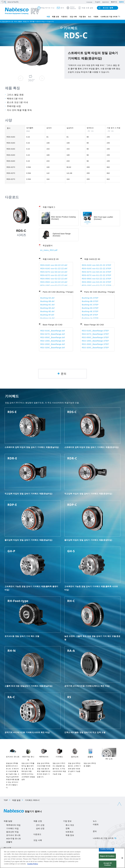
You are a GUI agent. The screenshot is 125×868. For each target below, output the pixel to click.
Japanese (106, 2)
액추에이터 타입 (13, 825)
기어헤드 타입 (12, 828)
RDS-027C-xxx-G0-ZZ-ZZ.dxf (54, 272)
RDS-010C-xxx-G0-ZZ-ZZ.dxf (54, 265)
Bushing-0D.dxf (47, 308)
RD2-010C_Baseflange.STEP (95, 331)
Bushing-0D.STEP (90, 308)
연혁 (68, 828)
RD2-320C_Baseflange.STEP (95, 348)
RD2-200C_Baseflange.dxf (53, 344)
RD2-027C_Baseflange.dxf (53, 334)
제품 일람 (16, 800)
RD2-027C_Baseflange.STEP (95, 334)
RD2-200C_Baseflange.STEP (95, 344)
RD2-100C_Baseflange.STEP (95, 341)
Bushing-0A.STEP (90, 298)
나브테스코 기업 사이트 (109, 17)
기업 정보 (82, 17)
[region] (62, 858)
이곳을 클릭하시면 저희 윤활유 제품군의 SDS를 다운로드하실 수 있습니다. (27, 22)
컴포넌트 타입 (12, 832)
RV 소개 (7, 848)
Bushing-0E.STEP (90, 311)
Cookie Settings (106, 849)
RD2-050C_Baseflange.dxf (53, 337)
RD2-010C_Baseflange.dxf (53, 331)
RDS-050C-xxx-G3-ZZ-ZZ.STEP (97, 282)
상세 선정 (40, 828)
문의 (62, 8)
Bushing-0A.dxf (47, 298)
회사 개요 (70, 825)
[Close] (122, 858)
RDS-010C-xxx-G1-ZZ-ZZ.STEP (97, 268)
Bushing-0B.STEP (90, 301)
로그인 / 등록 (108, 8)
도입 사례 (73, 17)
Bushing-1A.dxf (47, 318)
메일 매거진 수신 (48, 8)
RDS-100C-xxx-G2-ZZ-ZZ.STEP (97, 285)
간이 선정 (40, 825)
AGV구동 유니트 (14, 839)
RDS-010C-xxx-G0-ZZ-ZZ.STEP (97, 265)
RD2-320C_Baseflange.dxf (53, 348)
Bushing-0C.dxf (47, 305)
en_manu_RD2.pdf (49, 250)
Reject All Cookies (107, 856)
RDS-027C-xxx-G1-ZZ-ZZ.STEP (97, 275)
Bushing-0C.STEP (90, 305)
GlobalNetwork (73, 8)
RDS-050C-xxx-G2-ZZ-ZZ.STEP (97, 279)
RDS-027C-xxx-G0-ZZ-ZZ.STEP (97, 272)
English (98, 2)
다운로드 (64, 17)
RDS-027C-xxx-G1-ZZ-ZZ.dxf (54, 275)
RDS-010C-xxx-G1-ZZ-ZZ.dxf (54, 268)
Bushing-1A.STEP (90, 318)
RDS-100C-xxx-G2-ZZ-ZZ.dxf (54, 285)
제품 (48, 17)
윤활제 (9, 842)
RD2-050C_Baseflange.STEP (95, 337)
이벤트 (96, 17)
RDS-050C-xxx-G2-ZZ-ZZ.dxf (54, 279)
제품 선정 (55, 17)
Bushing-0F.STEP (90, 315)
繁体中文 (114, 2)
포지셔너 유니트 (13, 835)
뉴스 (90, 17)
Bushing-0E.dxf (47, 311)
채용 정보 (70, 835)
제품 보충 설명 (87, 8)
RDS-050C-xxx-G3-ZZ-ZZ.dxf (54, 282)
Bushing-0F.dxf (47, 315)
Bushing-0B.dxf (47, 301)
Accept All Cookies (107, 864)
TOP (6, 800)
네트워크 (70, 832)
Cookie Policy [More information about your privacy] (33, 864)
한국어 (121, 2)
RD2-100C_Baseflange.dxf (53, 341)
